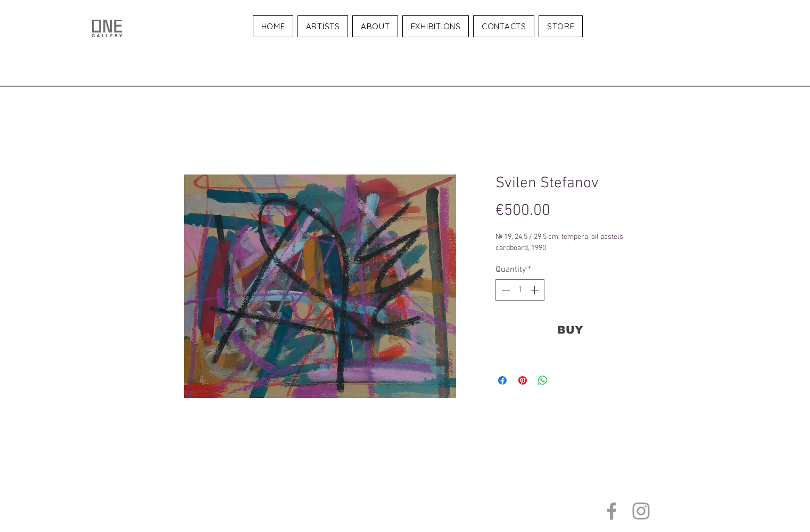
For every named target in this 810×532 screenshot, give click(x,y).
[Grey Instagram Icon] (641, 511)
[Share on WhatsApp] (543, 380)
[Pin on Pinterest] (523, 380)
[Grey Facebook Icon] (612, 511)
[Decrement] (505, 290)
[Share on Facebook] (502, 380)
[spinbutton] (520, 290)
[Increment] (535, 290)
